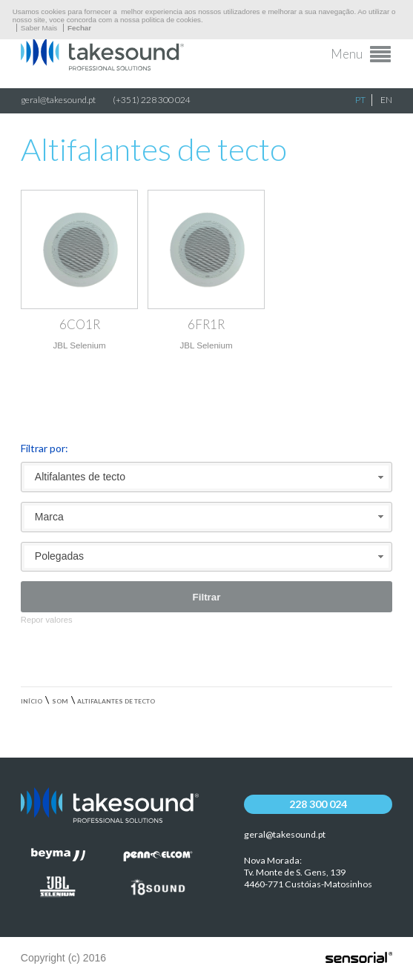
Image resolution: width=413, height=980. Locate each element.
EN (386, 100)
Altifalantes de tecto (116, 701)
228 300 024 (318, 804)
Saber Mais (39, 28)
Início (32, 701)
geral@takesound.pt (58, 100)
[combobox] (206, 477)
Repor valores (47, 620)
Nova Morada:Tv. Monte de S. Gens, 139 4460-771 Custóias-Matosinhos (308, 872)
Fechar (79, 28)
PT (360, 100)
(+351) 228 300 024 (152, 100)
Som (60, 701)
